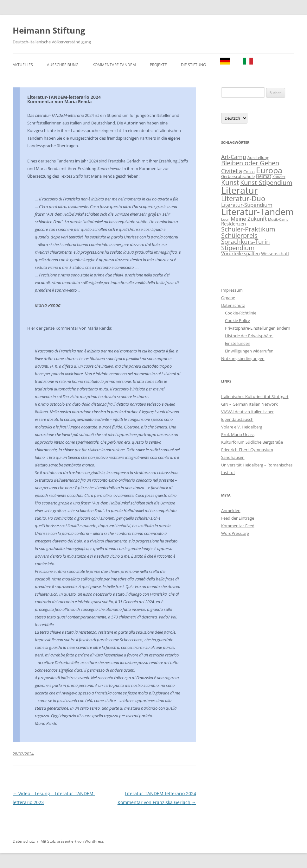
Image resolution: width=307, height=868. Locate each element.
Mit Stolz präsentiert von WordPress (72, 841)
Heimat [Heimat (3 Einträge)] (264, 176)
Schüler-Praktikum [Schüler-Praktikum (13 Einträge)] (248, 229)
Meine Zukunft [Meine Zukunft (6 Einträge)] (249, 219)
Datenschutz (233, 305)
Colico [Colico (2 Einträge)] (249, 172)
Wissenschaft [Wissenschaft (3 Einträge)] (275, 253)
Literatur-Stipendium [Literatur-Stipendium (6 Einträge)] (247, 205)
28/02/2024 (23, 754)
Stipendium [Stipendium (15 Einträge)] (238, 248)
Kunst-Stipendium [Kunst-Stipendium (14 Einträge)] (266, 183)
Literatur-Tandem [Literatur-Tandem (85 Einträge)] (257, 212)
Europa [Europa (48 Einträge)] (269, 170)
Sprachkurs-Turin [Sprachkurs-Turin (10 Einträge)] (246, 241)
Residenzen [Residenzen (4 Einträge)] (233, 224)
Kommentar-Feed (238, 526)
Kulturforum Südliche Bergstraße (252, 442)
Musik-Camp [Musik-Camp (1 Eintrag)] (278, 219)
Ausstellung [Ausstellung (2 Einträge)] (258, 158)
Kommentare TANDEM (114, 65)
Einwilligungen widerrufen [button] (249, 351)
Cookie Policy (237, 320)
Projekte (158, 65)
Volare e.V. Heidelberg (242, 427)
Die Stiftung (193, 65)
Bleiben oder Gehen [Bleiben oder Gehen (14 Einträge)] (250, 163)
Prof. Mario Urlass (238, 434)
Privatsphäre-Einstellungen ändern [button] (258, 328)
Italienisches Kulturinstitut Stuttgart (255, 396)
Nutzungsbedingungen (243, 358)
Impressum (232, 290)
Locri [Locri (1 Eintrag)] (225, 219)
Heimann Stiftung (49, 30)
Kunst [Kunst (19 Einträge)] (230, 182)
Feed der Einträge (238, 518)
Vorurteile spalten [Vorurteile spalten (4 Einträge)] (240, 253)
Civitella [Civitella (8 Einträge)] (232, 171)
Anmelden (231, 510)
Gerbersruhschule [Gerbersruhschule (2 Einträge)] (238, 177)
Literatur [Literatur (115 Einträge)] (240, 190)
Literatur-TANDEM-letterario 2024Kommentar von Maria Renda (64, 99)
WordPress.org (235, 533)
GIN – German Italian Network (249, 404)
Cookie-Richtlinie (241, 313)
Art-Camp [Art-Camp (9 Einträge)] (234, 157)
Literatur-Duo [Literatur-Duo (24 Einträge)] (243, 198)
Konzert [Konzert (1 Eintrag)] (279, 177)
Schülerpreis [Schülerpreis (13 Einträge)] (239, 235)
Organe (228, 298)
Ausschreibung (63, 65)
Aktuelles (23, 65)
